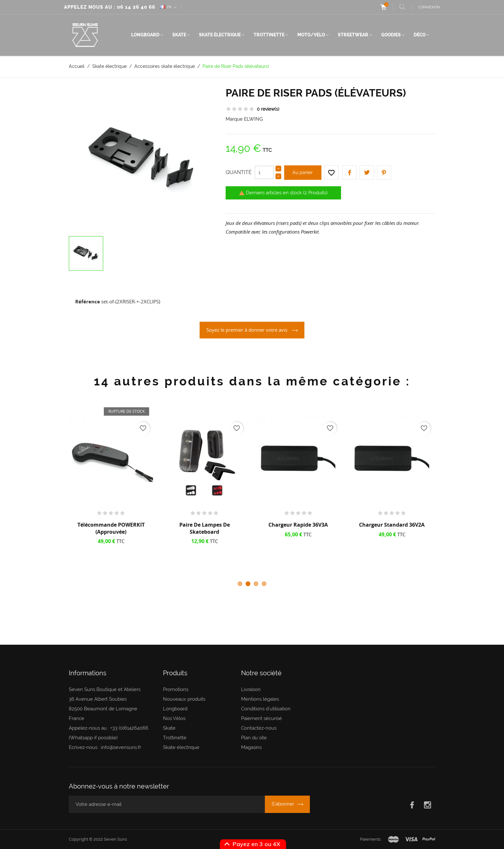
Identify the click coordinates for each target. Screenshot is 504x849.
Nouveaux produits (184, 699)
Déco (420, 35)
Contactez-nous (259, 728)
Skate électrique (220, 35)
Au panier (303, 172)
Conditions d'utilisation (266, 709)
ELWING (253, 119)
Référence (88, 301)
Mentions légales (260, 699)
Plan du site (254, 738)
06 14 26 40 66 (136, 7)
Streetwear (353, 35)
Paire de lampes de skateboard (205, 528)
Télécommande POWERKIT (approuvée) (111, 528)
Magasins (251, 747)
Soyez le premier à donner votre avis (248, 330)
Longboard (145, 35)
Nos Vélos (174, 718)
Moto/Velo (311, 35)
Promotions (176, 689)
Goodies (391, 35)
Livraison (251, 689)
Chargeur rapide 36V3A (298, 525)
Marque (234, 119)
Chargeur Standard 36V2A (392, 525)
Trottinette (269, 35)
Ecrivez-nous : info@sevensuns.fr (105, 747)
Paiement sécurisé (261, 718)
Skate (179, 35)
